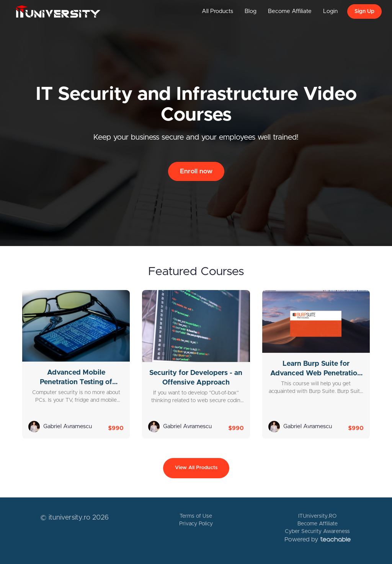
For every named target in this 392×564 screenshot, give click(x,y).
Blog (251, 11)
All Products (217, 11)
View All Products (196, 468)
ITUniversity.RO (317, 516)
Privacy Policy (196, 524)
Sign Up (364, 11)
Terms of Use (196, 516)
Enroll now (196, 171)
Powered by (318, 540)
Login (330, 11)
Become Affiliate (290, 11)
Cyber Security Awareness (317, 531)
